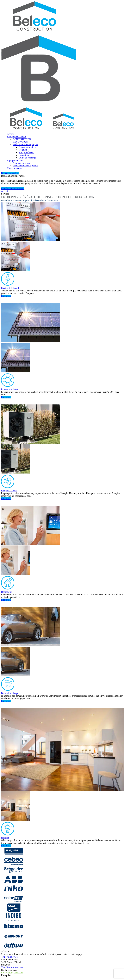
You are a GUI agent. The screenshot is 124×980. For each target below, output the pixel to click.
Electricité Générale (10, 288)
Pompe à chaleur (27, 152)
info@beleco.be (15, 973)
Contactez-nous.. (15, 168)
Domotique (24, 155)
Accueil (11, 134)
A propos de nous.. (22, 163)
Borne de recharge (27, 158)
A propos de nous (15, 160)
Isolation (23, 150)
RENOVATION (20, 142)
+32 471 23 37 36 (9, 957)
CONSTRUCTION (22, 139)
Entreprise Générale (16, 137)
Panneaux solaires (27, 147)
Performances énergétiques (26, 144)
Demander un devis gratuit (25, 166)
